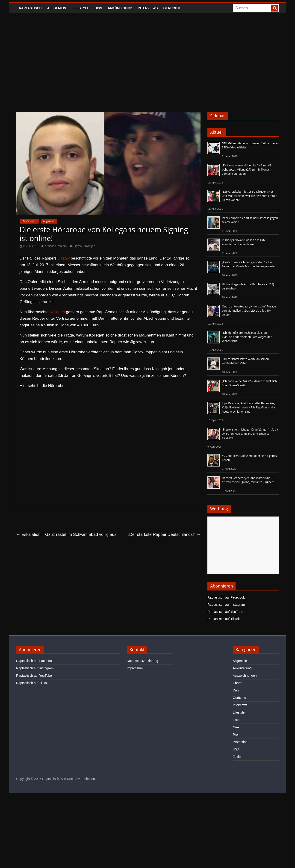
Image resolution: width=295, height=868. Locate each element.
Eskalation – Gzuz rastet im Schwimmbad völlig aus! (67, 534)
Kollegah (90, 246)
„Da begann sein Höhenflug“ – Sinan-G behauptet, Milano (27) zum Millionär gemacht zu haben (246, 170)
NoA (236, 727)
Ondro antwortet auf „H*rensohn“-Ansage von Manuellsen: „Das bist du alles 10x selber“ (249, 311)
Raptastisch (30, 8)
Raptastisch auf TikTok (224, 619)
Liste (236, 720)
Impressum (135, 668)
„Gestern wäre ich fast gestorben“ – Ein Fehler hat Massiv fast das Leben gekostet (249, 264)
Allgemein (57, 8)
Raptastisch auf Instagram (226, 605)
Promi (237, 735)
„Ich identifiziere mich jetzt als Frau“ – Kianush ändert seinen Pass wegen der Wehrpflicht (247, 337)
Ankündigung (120, 8)
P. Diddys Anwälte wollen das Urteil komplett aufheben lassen (245, 242)
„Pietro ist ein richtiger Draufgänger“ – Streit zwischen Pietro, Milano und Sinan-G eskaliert (250, 434)
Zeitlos (237, 757)
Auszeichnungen (245, 676)
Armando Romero (56, 246)
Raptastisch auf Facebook (226, 597)
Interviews (148, 8)
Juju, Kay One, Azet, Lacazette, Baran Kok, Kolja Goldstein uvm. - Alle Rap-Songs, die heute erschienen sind (248, 407)
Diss (98, 8)
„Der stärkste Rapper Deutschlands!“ (164, 534)
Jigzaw (78, 246)
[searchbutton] (275, 8)
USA (236, 749)
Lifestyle (80, 8)
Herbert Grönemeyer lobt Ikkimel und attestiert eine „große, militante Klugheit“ (248, 480)
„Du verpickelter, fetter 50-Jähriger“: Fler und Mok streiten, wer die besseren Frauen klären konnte (250, 196)
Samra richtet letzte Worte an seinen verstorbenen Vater (245, 361)
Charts (237, 683)
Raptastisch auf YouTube (225, 612)
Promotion (240, 742)
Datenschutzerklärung (142, 661)
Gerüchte (173, 8)
